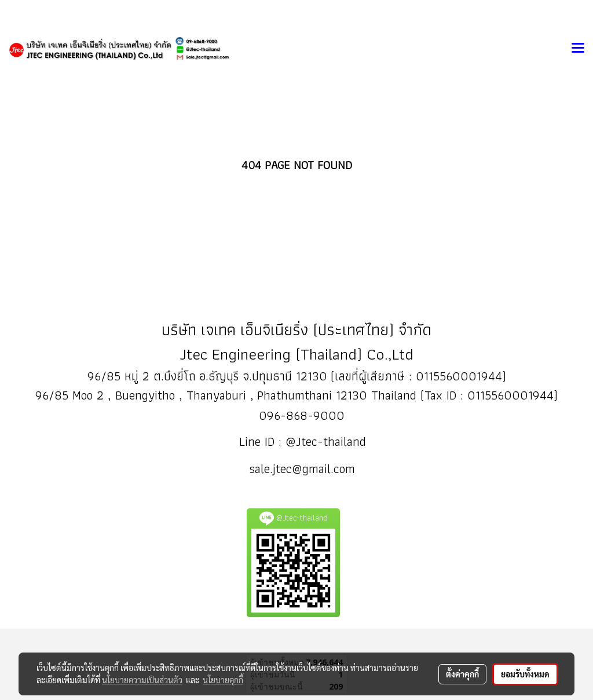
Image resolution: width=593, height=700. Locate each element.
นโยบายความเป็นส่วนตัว (142, 680)
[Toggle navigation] (578, 49)
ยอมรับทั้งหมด (525, 674)
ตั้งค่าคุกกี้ (462, 674)
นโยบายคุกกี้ (223, 680)
